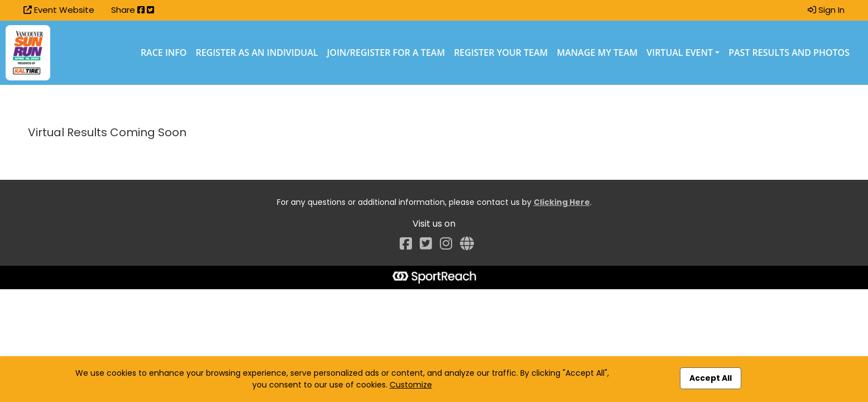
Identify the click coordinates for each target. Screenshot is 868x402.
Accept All (711, 378)
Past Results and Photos (789, 52)
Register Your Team (501, 52)
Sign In (826, 10)
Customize (411, 385)
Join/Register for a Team (386, 52)
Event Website (59, 10)
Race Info (164, 52)
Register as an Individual (256, 52)
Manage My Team (598, 52)
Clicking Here (562, 202)
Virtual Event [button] (680, 52)
